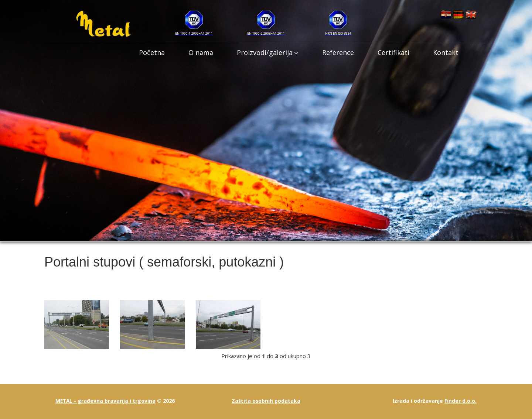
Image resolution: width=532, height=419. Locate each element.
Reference (338, 52)
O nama (201, 52)
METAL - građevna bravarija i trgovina (106, 401)
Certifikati (393, 52)
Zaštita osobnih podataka (266, 401)
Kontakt (446, 52)
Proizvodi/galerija (268, 52)
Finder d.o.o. (461, 401)
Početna (152, 52)
